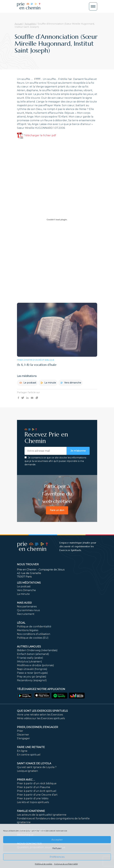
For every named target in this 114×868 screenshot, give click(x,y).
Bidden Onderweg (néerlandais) (37, 650)
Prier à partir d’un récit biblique (37, 783)
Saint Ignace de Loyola (34, 763)
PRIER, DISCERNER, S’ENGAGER (38, 727)
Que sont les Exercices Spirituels (42, 711)
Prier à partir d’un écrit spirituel (37, 791)
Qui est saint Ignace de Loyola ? (37, 767)
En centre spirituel (29, 755)
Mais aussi (24, 603)
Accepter (57, 840)
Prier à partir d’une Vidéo (33, 798)
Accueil (19, 24)
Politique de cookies (44, 864)
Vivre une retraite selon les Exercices (40, 715)
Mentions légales (28, 630)
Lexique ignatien (27, 771)
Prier (20, 731)
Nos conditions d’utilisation (34, 634)
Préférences (57, 857)
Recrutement (26, 614)
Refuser (57, 848)
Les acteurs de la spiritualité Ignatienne (42, 815)
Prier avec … (26, 780)
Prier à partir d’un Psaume (34, 787)
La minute (48, 383)
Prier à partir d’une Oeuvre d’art (37, 795)
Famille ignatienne (31, 811)
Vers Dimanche (26, 590)
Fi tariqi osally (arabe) (30, 658)
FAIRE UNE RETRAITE (31, 747)
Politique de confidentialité (66, 864)
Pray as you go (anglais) (32, 677)
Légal (21, 623)
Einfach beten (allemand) (33, 654)
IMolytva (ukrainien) (29, 662)
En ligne (22, 751)
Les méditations (29, 583)
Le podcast (28, 383)
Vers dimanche (71, 383)
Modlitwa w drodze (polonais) (35, 665)
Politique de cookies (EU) (33, 638)
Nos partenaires (27, 606)
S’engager (23, 738)
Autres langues (29, 647)
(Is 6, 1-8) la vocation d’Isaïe (37, 365)
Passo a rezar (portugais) (32, 673)
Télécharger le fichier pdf (36, 135)
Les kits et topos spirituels (33, 802)
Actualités (30, 24)
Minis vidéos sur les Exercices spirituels (41, 718)
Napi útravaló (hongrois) (32, 669)
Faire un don (57, 510)
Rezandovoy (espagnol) (32, 680)
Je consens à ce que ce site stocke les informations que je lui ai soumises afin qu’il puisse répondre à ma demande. (55, 461)
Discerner (23, 735)
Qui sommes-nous (28, 610)
